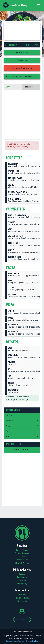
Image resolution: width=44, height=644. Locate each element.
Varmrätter (22, 421)
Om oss (22, 574)
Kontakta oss (22, 577)
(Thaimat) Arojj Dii (22, 563)
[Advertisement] (22, 117)
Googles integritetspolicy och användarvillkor (22, 641)
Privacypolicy (22, 584)
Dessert (22, 437)
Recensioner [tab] (29, 87)
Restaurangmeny (14, 410)
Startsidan (22, 580)
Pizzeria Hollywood (22, 553)
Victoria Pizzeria (22, 560)
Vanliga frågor (22, 595)
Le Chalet (22, 556)
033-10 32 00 (24, 52)
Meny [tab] (8, 87)
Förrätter (22, 415)
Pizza (22, 431)
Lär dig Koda (22, 601)
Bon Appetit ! (22, 619)
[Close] (37, 144)
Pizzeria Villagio (22, 550)
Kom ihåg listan (13, 444)
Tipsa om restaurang (22, 598)
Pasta (22, 426)
